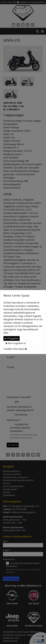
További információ (14, 349)
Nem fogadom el (16, 343)
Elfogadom (12, 338)
